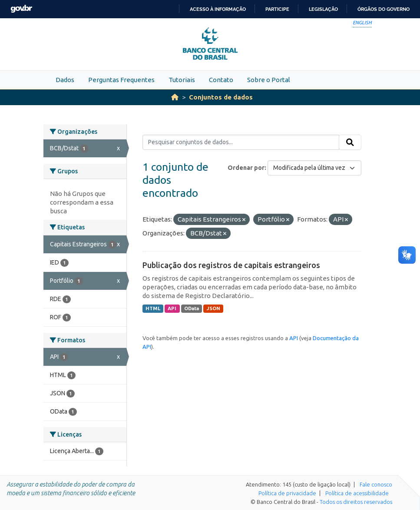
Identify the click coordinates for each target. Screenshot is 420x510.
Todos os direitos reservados (356, 502)
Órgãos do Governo (384, 9)
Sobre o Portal (269, 80)
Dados (65, 80)
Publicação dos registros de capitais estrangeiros (231, 265)
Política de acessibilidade (357, 493)
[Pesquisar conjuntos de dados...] (241, 142)
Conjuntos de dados (221, 97)
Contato (221, 80)
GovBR (21, 9)
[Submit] (350, 142)
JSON (213, 308)
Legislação (323, 9)
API (172, 308)
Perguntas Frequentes (121, 80)
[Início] (175, 97)
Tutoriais (182, 80)
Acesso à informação (218, 9)
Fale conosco (376, 484)
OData (192, 308)
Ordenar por (246, 168)
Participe (277, 9)
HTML (153, 308)
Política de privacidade (287, 493)
